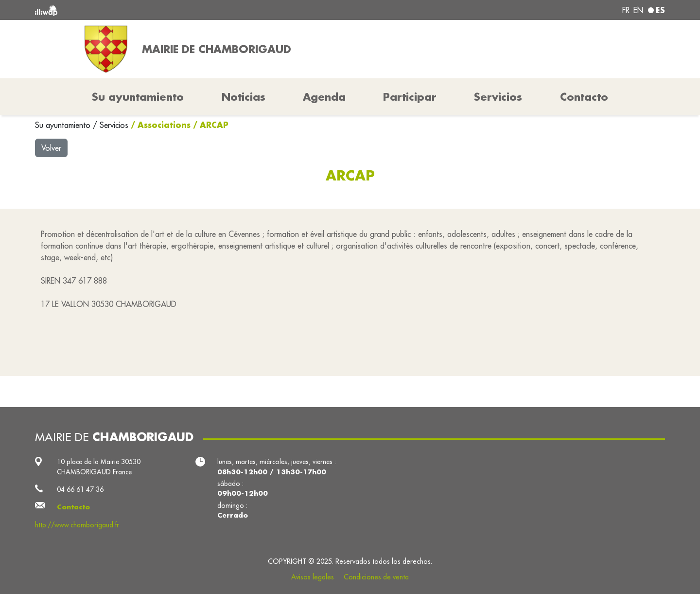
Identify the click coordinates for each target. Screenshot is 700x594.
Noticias (244, 97)
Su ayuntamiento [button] (138, 97)
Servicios (115, 125)
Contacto (584, 97)
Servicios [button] (498, 97)
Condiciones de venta (376, 577)
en (638, 10)
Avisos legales (313, 577)
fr (626, 10)
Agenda (324, 97)
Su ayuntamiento (64, 125)
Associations (164, 125)
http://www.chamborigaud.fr (77, 525)
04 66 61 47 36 (80, 489)
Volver (51, 148)
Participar (410, 97)
